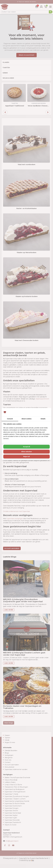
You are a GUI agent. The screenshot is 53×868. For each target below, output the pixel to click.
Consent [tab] (10, 419)
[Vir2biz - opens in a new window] (47, 412)
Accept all (26, 447)
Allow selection (27, 452)
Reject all (26, 457)
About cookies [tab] (26, 419)
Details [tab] (43, 419)
